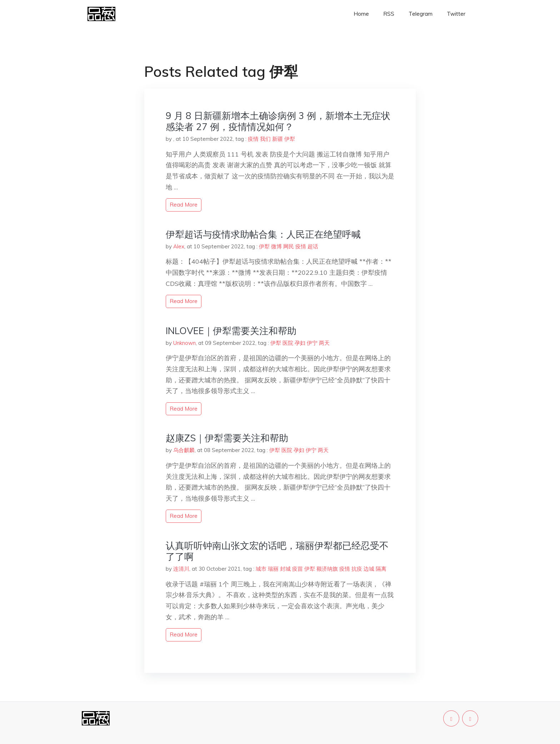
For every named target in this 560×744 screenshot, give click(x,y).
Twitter (456, 14)
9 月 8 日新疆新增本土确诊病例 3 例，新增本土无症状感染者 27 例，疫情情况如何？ (278, 121)
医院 (288, 343)
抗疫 (357, 569)
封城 (285, 569)
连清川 (181, 569)
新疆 (277, 139)
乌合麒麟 (184, 450)
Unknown (184, 343)
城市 (261, 569)
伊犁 (290, 139)
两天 (324, 343)
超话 (313, 246)
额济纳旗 (327, 569)
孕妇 (300, 343)
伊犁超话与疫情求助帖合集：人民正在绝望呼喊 (263, 234)
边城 (369, 569)
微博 (276, 246)
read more (184, 205)
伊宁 (312, 343)
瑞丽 (273, 569)
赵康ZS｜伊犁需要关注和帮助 (227, 438)
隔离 (381, 569)
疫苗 (297, 569)
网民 (289, 246)
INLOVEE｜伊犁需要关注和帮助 (231, 331)
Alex (179, 246)
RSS (389, 14)
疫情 (253, 139)
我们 (265, 139)
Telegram (421, 14)
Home (361, 14)
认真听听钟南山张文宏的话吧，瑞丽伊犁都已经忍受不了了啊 (277, 551)
